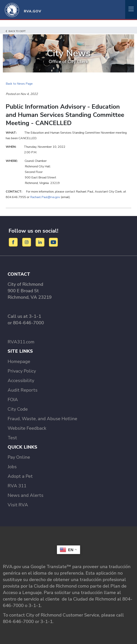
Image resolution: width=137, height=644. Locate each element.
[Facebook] (14, 242)
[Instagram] (27, 242)
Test (12, 438)
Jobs (12, 467)
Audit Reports (23, 390)
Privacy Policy (22, 371)
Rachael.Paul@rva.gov (45, 197)
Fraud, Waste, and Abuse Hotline (42, 419)
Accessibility (21, 381)
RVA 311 (17, 486)
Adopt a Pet (20, 476)
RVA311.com (21, 342)
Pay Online (19, 457)
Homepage (19, 361)
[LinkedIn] (41, 242)
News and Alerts (26, 495)
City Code (18, 409)
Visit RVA (18, 505)
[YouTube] (54, 242)
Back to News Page (19, 84)
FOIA (13, 400)
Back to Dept (16, 31)
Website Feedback (27, 428)
